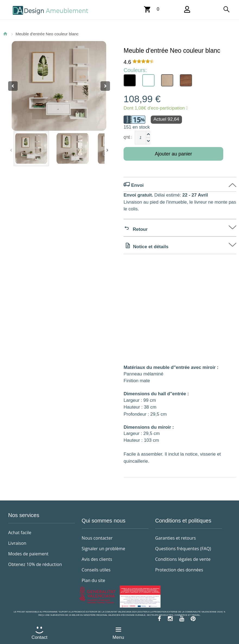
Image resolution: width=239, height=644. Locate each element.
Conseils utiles (96, 570)
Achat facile (20, 533)
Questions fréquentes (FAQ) (183, 549)
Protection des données (179, 570)
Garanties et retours (175, 538)
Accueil (5, 34)
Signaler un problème (103, 549)
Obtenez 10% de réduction (35, 564)
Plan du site (94, 580)
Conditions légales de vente (183, 559)
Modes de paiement (28, 554)
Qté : (128, 138)
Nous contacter (97, 538)
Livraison (17, 543)
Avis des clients (97, 559)
